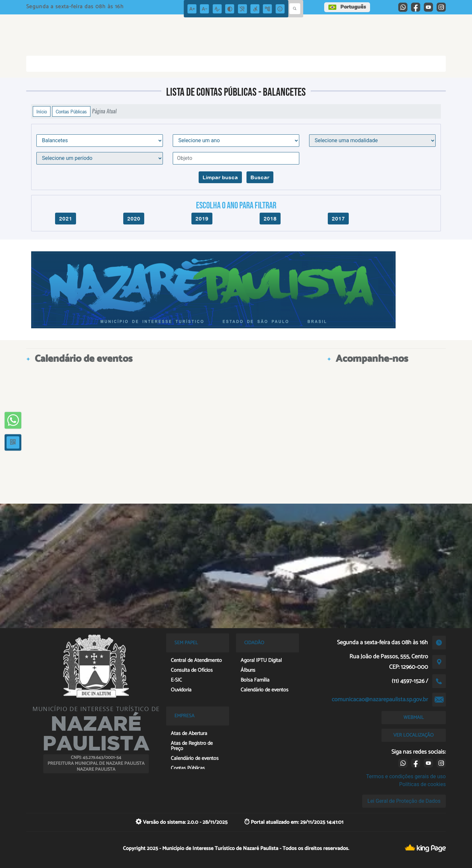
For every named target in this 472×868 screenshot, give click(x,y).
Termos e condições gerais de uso (406, 776)
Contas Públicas (71, 111)
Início (42, 111)
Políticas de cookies (423, 784)
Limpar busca (220, 177)
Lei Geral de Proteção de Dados (404, 801)
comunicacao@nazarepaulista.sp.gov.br (380, 700)
